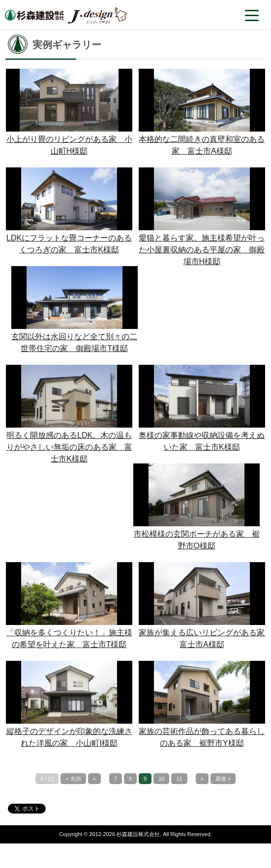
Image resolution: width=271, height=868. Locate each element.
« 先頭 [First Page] (73, 779)
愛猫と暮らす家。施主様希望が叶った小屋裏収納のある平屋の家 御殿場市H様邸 (202, 250)
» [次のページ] (202, 779)
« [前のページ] (94, 779)
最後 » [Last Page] (223, 779)
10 (161, 779)
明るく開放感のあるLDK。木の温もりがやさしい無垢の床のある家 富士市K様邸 (69, 447)
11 (179, 779)
